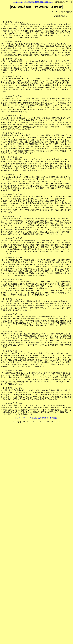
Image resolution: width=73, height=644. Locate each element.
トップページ (18, 2)
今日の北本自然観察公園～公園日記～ (39, 2)
